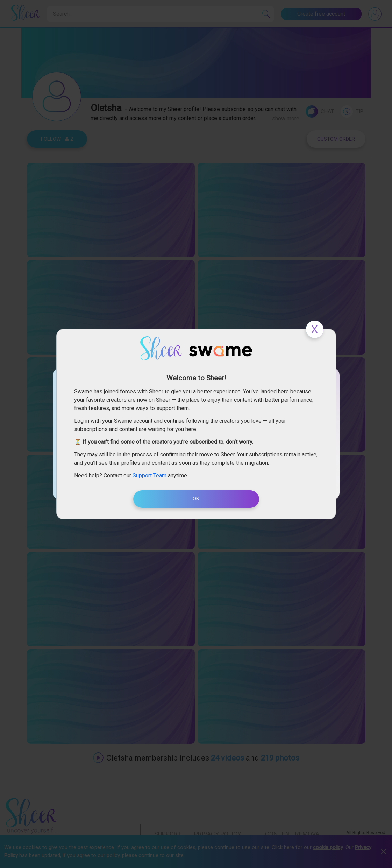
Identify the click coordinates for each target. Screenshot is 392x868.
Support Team (149, 475)
